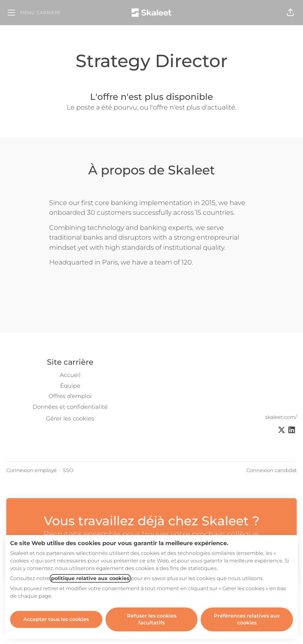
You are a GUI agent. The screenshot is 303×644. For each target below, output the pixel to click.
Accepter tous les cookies (56, 619)
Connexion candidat (272, 470)
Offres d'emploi (70, 396)
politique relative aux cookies (90, 578)
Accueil (70, 375)
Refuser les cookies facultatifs (152, 619)
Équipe (70, 386)
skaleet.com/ (281, 417)
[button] (290, 13)
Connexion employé (31, 470)
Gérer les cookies (70, 419)
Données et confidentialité (70, 407)
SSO (68, 470)
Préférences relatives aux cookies (247, 619)
